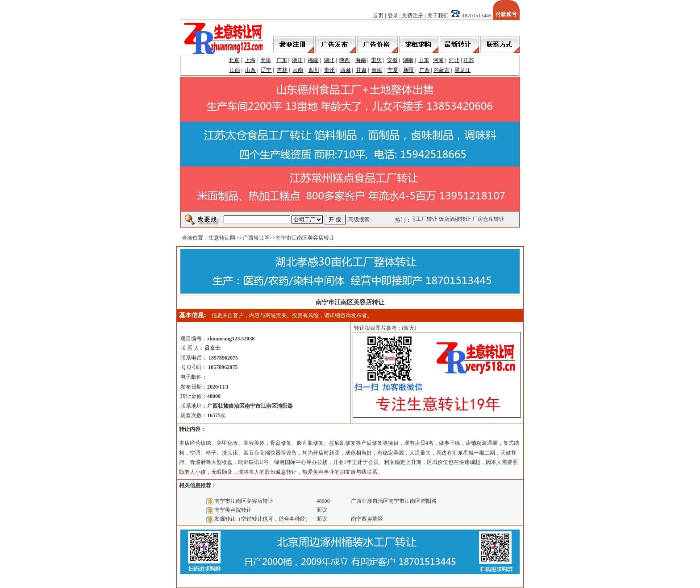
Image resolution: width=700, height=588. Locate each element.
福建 (313, 60)
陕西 (345, 60)
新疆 (408, 70)
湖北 (329, 60)
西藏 (346, 70)
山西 (250, 70)
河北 (454, 60)
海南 (361, 60)
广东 (282, 60)
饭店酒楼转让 (456, 219)
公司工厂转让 (422, 219)
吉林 (282, 70)
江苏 (469, 60)
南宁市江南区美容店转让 (244, 501)
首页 (378, 16)
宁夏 (393, 70)
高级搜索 (359, 219)
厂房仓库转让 (489, 219)
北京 (234, 60)
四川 (314, 70)
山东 (424, 60)
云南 (298, 70)
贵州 (329, 70)
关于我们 (438, 16)
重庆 (376, 60)
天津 (266, 60)
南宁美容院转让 (233, 510)
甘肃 (361, 70)
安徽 (392, 60)
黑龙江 (462, 70)
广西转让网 (256, 238)
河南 (438, 60)
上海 (250, 60)
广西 (425, 70)
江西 (235, 70)
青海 (377, 70)
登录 (393, 16)
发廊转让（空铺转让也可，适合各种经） (262, 519)
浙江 (297, 60)
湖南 (408, 60)
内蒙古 (442, 70)
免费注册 (412, 16)
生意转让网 (222, 238)
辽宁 (266, 70)
